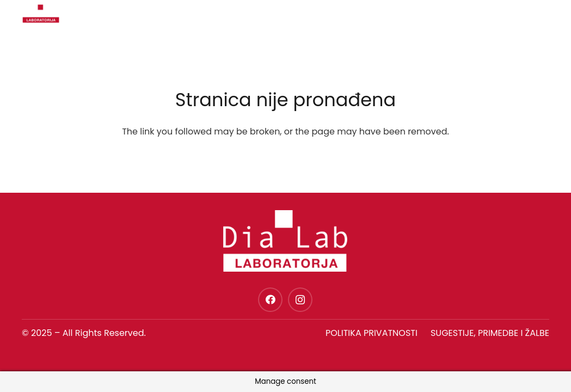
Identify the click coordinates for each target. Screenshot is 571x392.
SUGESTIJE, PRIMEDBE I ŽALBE (490, 333)
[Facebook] (270, 300)
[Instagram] (300, 300)
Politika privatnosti (372, 333)
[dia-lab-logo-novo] (38, 14)
